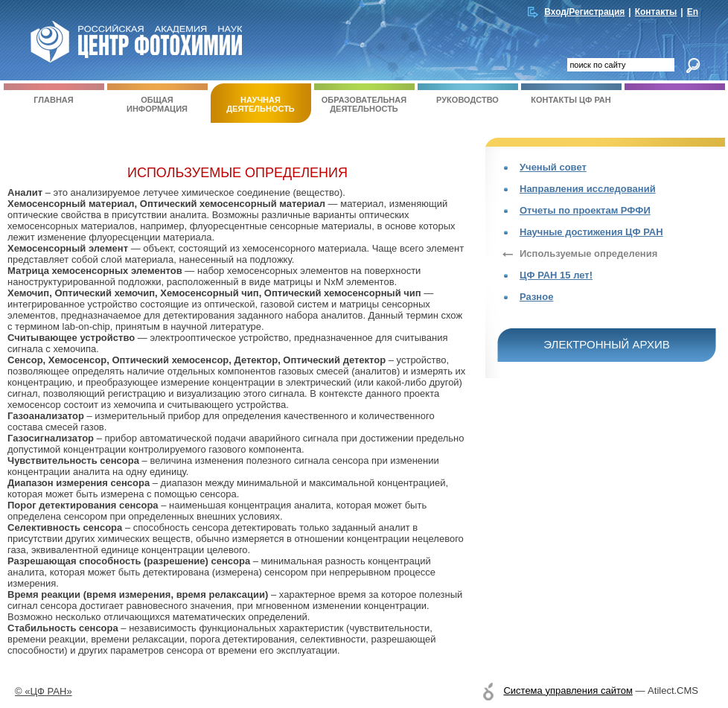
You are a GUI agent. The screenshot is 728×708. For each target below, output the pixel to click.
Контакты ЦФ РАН (571, 94)
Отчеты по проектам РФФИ (585, 210)
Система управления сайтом (568, 691)
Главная (54, 94)
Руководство (468, 94)
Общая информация (157, 98)
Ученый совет (553, 167)
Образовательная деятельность (364, 98)
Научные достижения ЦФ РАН (591, 232)
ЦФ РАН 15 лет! (556, 275)
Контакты (656, 12)
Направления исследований (588, 189)
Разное (536, 297)
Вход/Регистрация (584, 12)
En (693, 12)
